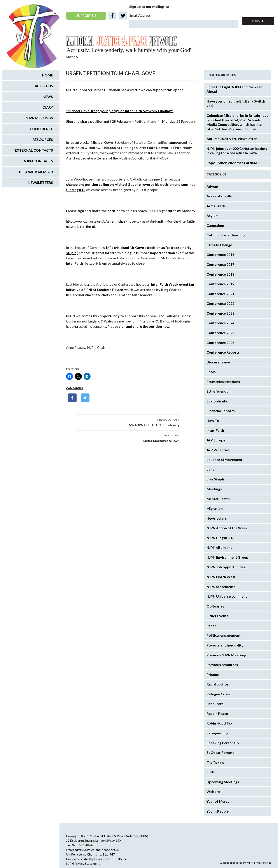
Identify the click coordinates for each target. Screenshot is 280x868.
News (48, 97)
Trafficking (215, 762)
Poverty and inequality (225, 645)
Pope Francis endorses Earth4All (233, 163)
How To (213, 421)
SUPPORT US (86, 16)
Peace (211, 626)
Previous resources (222, 665)
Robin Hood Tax (219, 723)
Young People (218, 811)
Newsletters (217, 518)
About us (44, 86)
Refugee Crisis (218, 694)
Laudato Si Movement (224, 460)
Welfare (213, 791)
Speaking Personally (223, 743)
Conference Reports (223, 352)
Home (47, 75)
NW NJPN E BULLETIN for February (128, 422)
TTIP (210, 772)
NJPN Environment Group (227, 557)
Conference (41, 129)
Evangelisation (218, 401)
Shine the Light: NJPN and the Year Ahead (234, 89)
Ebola (211, 372)
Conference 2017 (220, 264)
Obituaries (215, 606)
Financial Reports (221, 411)
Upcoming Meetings (223, 782)
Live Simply (216, 479)
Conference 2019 (220, 284)
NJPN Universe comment (227, 596)
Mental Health (218, 499)
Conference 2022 (220, 303)
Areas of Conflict (220, 196)
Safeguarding (217, 733)
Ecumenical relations (223, 382)
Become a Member (36, 172)
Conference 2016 (220, 254)
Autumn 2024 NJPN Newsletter (232, 139)
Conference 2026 (220, 343)
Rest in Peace (217, 713)
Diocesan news (219, 362)
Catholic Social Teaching (226, 235)
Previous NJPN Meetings (227, 655)
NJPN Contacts (38, 161)
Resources (215, 704)
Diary (48, 107)
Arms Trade (216, 206)
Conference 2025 (220, 333)
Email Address (140, 15)
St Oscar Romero (220, 752)
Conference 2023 (220, 313)
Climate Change (219, 245)
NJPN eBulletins (219, 547)
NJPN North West (221, 577)
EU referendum (219, 391)
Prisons (213, 674)
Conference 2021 (220, 294)
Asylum (213, 215)
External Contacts (34, 150)
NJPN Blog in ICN (220, 538)
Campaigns (74, 388)
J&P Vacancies (218, 450)
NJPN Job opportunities (226, 567)
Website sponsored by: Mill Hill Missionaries (245, 863)
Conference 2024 (220, 323)
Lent (210, 469)
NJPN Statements (221, 587)
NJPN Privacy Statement (83, 864)
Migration (215, 508)
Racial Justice (217, 684)
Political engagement (224, 635)
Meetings (214, 489)
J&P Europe (216, 440)
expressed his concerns (89, 326)
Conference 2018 (220, 274)
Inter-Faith (215, 430)
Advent (213, 186)
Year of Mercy (218, 801)
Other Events (217, 616)
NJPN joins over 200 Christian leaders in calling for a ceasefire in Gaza (237, 151)
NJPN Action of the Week (227, 528)
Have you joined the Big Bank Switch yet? (236, 103)
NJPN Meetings (39, 118)
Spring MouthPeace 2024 (128, 438)
